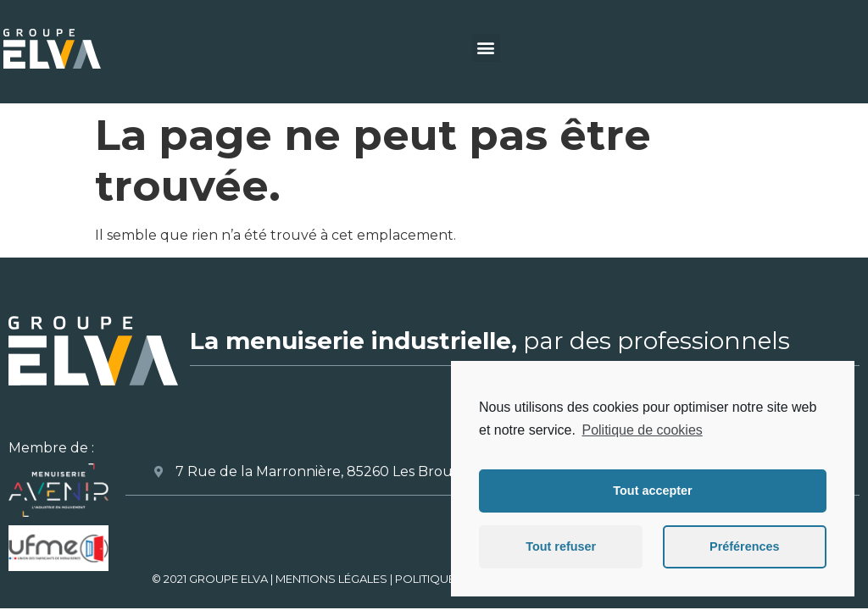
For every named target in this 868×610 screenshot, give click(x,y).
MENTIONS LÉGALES (331, 579)
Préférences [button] (744, 546)
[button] (486, 48)
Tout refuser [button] (561, 546)
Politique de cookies (642, 430)
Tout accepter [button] (652, 491)
